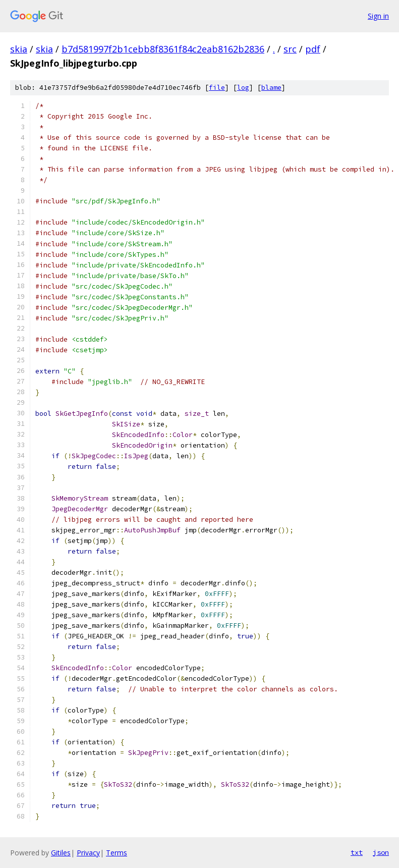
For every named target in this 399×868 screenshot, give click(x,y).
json (381, 852)
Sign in (378, 16)
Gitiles (61, 853)
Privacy (88, 853)
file (217, 88)
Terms (117, 853)
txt (357, 852)
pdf (313, 49)
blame (271, 88)
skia (19, 49)
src (290, 49)
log (243, 88)
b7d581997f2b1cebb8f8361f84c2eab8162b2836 (163, 49)
